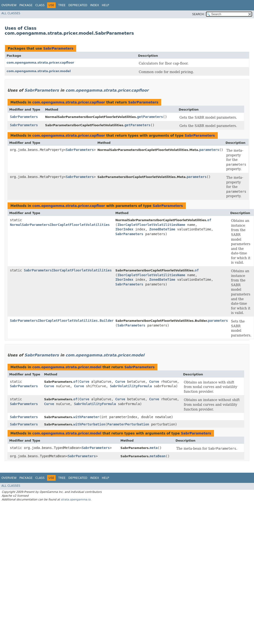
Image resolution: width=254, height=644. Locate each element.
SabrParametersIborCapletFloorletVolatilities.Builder (62, 321)
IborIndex (124, 229)
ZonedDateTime (162, 229)
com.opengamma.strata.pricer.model (39, 71)
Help (105, 5)
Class (40, 5)
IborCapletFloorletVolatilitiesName (151, 225)
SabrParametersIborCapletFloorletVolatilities (68, 270)
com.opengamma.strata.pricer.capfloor (40, 63)
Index (95, 5)
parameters (209, 150)
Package (26, 5)
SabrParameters (58, 48)
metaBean (158, 456)
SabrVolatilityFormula (131, 386)
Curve (84, 382)
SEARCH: (198, 14)
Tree (62, 5)
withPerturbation (89, 424)
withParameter (86, 417)
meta (154, 448)
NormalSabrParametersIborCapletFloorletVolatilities (60, 225)
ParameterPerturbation (128, 424)
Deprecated (78, 5)
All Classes (11, 13)
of (209, 220)
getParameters (150, 117)
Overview (9, 5)
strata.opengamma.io (76, 499)
